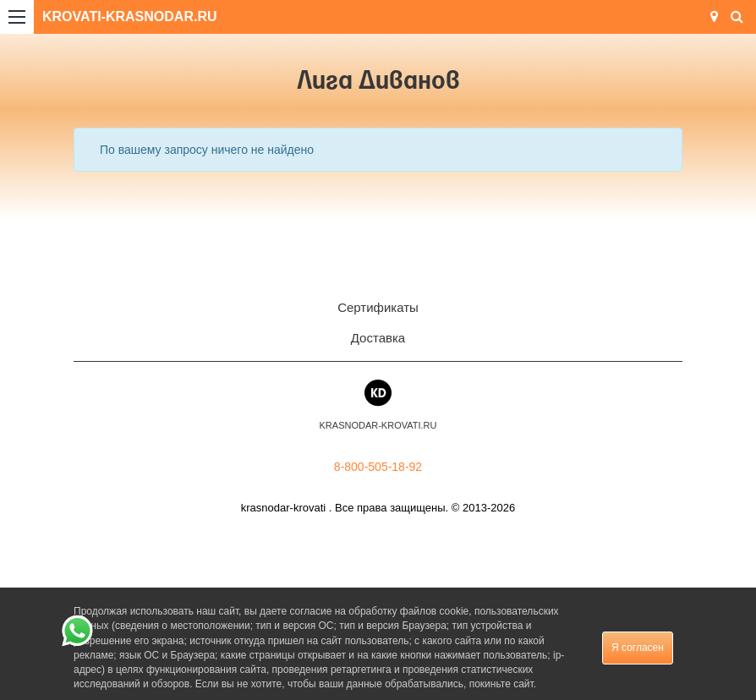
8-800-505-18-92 (378, 467)
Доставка (378, 338)
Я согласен (638, 648)
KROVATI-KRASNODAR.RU (130, 16)
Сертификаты (378, 307)
